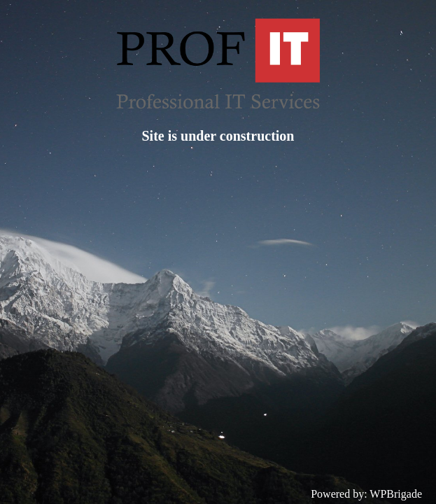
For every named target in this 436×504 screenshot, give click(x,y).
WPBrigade (396, 494)
